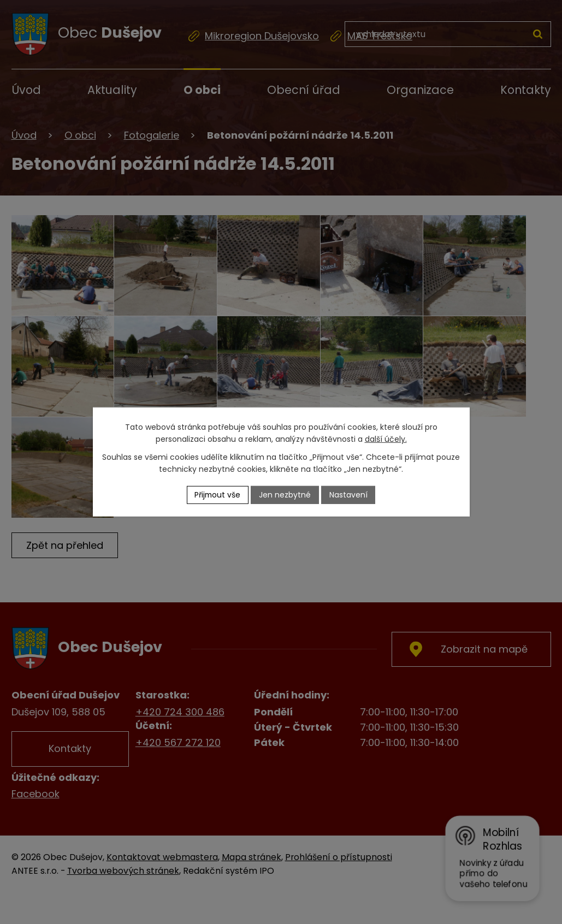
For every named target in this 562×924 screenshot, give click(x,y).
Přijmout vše (217, 495)
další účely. (386, 439)
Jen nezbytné (285, 495)
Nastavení (349, 495)
